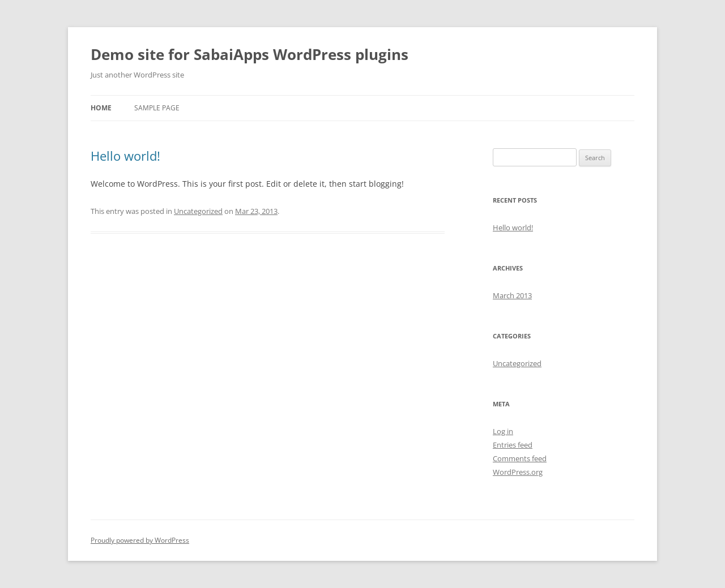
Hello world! (125, 156)
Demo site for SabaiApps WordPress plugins (250, 54)
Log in (503, 431)
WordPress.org (518, 472)
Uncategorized (198, 211)
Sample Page (157, 108)
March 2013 (512, 295)
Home (101, 108)
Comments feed (520, 458)
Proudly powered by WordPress (140, 540)
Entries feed (513, 445)
